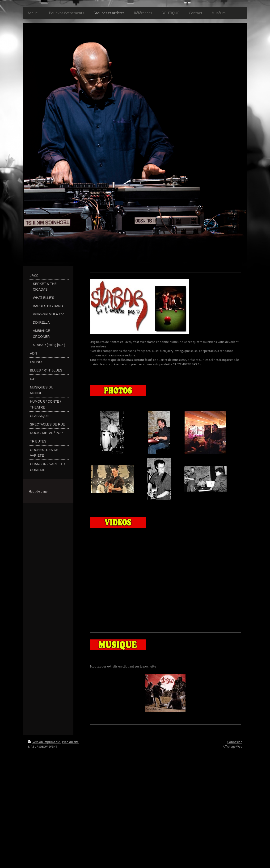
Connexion (235, 742)
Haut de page (38, 491)
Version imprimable (44, 742)
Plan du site (70, 742)
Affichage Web (233, 747)
